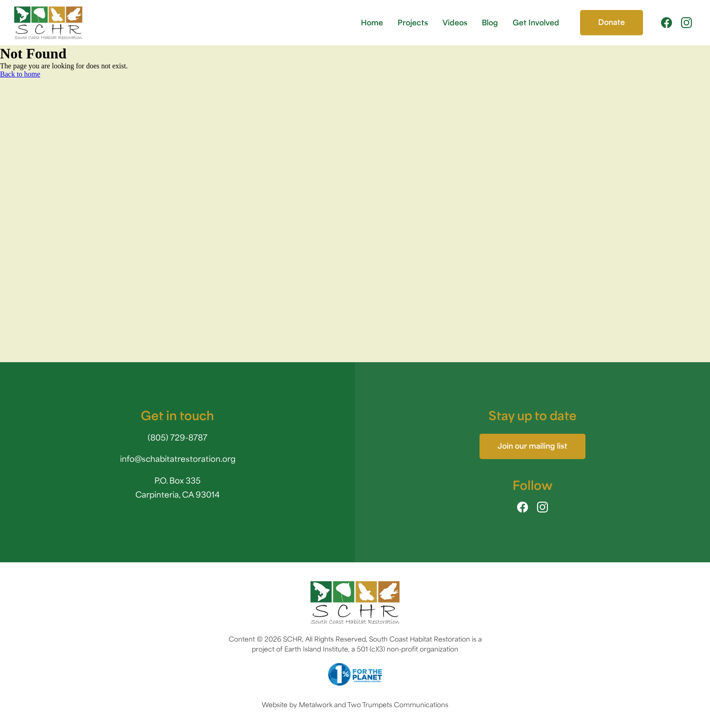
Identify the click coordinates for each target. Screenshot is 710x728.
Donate (612, 22)
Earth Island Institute (316, 649)
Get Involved (536, 22)
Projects (413, 22)
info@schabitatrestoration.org (178, 458)
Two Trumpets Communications (398, 704)
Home (372, 22)
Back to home (20, 74)
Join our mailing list (532, 445)
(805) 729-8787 (177, 437)
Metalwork (316, 704)
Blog (490, 22)
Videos (455, 22)
